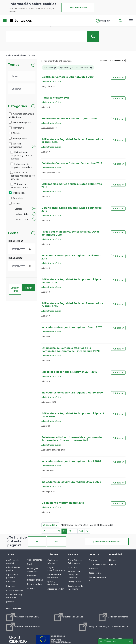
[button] (105, 21)
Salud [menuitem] (29, 564)
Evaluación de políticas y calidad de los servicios (23, 176)
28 (60, 532)
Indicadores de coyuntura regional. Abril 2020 (71, 461)
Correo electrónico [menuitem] (97, 564)
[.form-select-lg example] (22, 76)
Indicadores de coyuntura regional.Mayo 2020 (71, 482)
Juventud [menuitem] (10, 602)
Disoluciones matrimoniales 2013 (63, 503)
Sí (37, 542)
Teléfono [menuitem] (93, 560)
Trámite (15, 203)
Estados (18, 209)
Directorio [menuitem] (73, 567)
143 (82, 532)
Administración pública (51, 81)
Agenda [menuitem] (113, 564)
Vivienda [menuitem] (31, 588)
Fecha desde (15, 241)
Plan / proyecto (19, 138)
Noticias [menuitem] (113, 560)
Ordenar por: (106, 60)
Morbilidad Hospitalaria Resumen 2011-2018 (69, 372)
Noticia (15, 133)
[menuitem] (22, 617)
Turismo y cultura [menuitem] (35, 584)
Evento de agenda (20, 122)
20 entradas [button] (51, 525)
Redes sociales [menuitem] (95, 573)
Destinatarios (21, 219)
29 (65, 532)
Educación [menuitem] (11, 582)
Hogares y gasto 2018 (56, 98)
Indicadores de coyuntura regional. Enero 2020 (72, 327)
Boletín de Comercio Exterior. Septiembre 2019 (72, 163)
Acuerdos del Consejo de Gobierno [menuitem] (74, 574)
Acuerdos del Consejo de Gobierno (22, 115)
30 (71, 532)
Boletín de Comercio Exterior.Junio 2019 (68, 77)
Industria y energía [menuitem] (15, 590)
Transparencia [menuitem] (74, 582)
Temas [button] (14, 65)
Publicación (17, 193)
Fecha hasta (15, 258)
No (57, 542)
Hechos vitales (22, 214)
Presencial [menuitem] (93, 569)
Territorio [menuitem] (31, 575)
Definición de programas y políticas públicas (21, 155)
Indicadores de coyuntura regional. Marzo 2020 (72, 393)
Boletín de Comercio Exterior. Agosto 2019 (69, 119)
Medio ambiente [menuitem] (34, 560)
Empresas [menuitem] (11, 586)
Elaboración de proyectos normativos (21, 166)
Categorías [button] (17, 106)
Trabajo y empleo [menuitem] (35, 580)
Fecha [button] (13, 233)
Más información (78, 8)
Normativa (16, 128)
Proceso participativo (16, 145)
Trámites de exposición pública (20, 186)
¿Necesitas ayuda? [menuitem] (56, 589)
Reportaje (16, 198)
